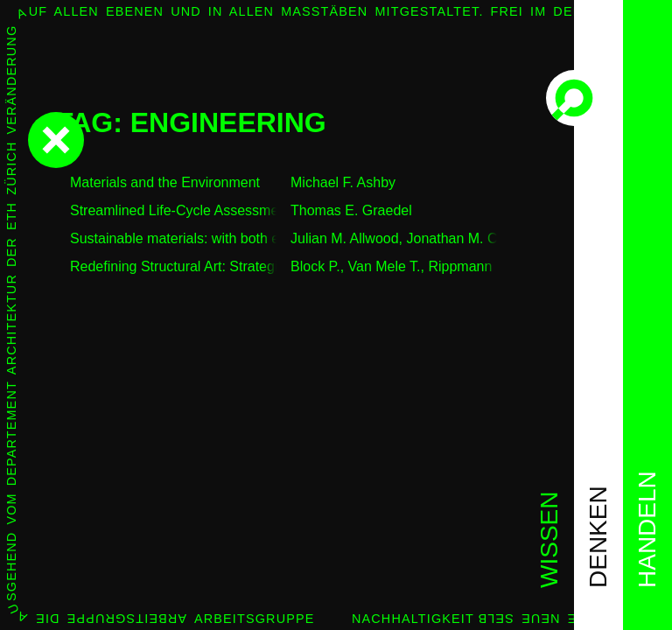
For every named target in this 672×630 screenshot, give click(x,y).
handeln (647, 529)
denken (598, 537)
